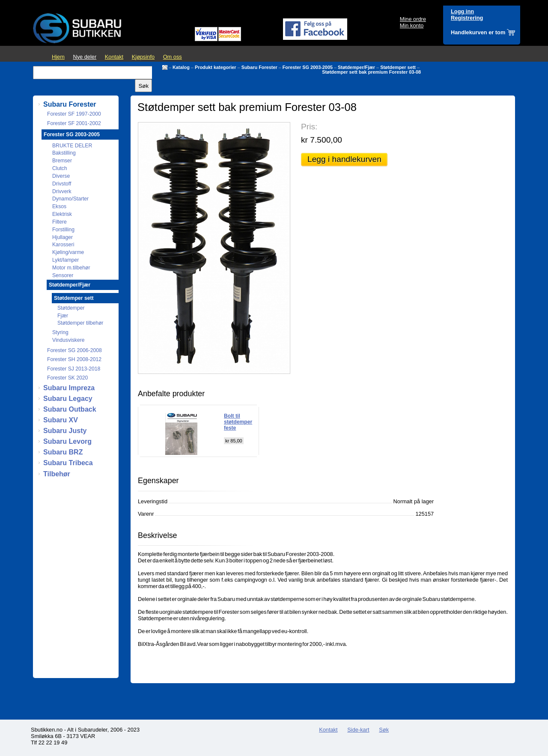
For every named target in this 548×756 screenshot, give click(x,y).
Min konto (412, 25)
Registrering (467, 18)
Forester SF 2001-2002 (74, 123)
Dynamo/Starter (70, 199)
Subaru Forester (259, 67)
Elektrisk (62, 214)
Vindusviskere (68, 340)
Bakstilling (64, 153)
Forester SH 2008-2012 (74, 359)
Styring (60, 332)
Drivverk (62, 191)
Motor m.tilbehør (71, 268)
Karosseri (63, 245)
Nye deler (85, 57)
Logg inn (462, 11)
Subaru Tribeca (68, 463)
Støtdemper (71, 308)
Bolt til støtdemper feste (238, 422)
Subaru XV (61, 420)
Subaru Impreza (69, 388)
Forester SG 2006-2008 (74, 350)
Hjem (58, 57)
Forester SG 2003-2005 (308, 67)
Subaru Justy (65, 431)
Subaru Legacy (68, 399)
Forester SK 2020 (67, 378)
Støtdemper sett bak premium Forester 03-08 (371, 72)
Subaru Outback (70, 409)
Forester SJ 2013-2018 (74, 369)
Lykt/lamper (66, 260)
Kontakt (114, 57)
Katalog (181, 67)
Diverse (61, 176)
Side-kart (358, 730)
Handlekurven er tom (478, 32)
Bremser (62, 161)
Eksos (59, 206)
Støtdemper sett (398, 67)
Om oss (173, 57)
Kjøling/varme (68, 252)
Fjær (63, 316)
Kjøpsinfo (143, 57)
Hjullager (63, 237)
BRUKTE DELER (72, 146)
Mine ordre (413, 19)
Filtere (60, 222)
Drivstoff (62, 184)
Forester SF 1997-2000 (74, 114)
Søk (384, 730)
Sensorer (63, 275)
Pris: (309, 127)
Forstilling (63, 230)
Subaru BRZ (63, 452)
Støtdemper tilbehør (80, 323)
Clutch (60, 168)
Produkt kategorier (216, 67)
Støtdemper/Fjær (356, 67)
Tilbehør (57, 474)
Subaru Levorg (67, 441)
